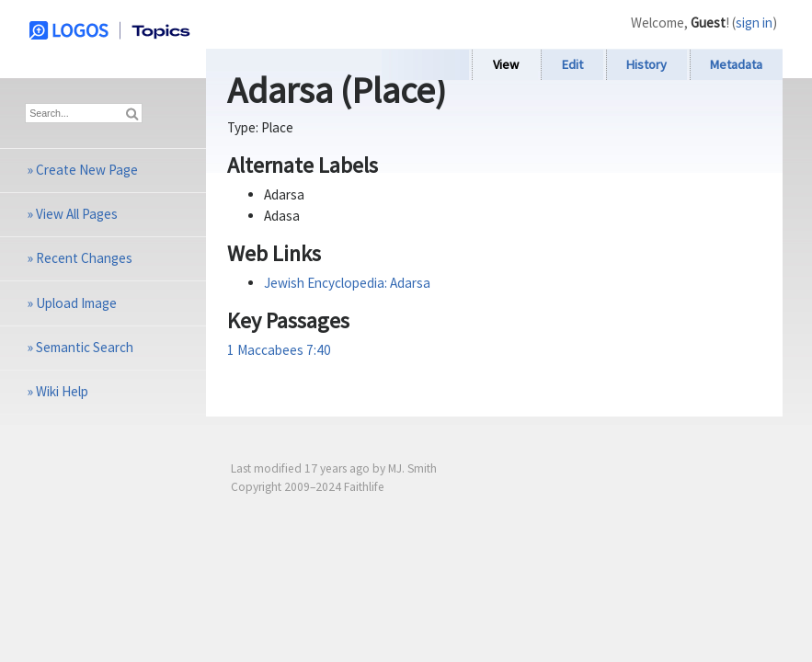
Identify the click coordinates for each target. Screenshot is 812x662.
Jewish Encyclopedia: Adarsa (347, 283)
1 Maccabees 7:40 (279, 350)
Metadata (736, 64)
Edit (572, 64)
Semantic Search (85, 347)
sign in (754, 23)
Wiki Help (62, 391)
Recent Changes (84, 258)
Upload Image (76, 303)
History (646, 64)
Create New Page (87, 170)
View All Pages (77, 214)
